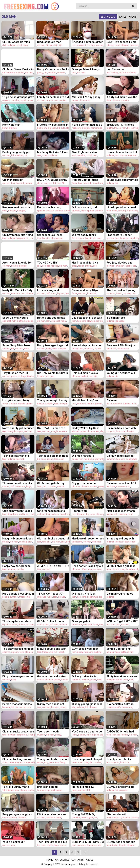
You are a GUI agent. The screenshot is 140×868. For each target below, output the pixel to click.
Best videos (108, 17)
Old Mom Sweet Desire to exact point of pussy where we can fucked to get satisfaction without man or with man (18, 69)
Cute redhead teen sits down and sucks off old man (52, 511)
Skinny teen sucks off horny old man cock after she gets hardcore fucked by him (53, 704)
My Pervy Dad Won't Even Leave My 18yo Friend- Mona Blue (53, 152)
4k (117, 376)
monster (119, 542)
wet (135, 155)
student (94, 486)
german (98, 404)
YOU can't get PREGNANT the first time (122, 621)
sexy (129, 293)
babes (119, 680)
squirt (54, 293)
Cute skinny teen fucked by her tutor (17, 511)
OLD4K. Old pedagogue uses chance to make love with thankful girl (121, 842)
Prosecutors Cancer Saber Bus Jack (119, 235)
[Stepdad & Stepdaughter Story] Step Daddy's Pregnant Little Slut (87, 42)
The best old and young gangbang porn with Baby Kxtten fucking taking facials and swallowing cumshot (122, 290)
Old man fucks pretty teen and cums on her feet (18, 732)
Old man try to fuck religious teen (84, 594)
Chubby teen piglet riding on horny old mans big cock (18, 235)
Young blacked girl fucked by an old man (16, 842)
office (84, 569)
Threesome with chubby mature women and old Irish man (17, 483)
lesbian (63, 100)
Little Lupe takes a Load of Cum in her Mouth (121, 207)
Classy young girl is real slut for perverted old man (87, 704)
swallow (123, 514)
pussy (40, 73)
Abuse (90, 860)
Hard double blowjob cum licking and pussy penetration (18, 594)
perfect (135, 128)
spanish (41, 211)
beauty (40, 404)
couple (49, 100)
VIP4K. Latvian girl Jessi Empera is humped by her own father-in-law (122, 566)
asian (109, 404)
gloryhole (125, 817)
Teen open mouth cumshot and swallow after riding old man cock (53, 732)
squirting (20, 73)
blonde (123, 155)
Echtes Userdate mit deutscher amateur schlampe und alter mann (122, 649)
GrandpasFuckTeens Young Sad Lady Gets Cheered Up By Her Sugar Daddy (53, 235)
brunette (125, 100)
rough (81, 266)
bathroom (42, 128)
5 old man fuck (116, 318)
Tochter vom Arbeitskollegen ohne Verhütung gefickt (85, 511)
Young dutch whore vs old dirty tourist (53, 759)
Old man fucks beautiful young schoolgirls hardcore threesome (121, 483)
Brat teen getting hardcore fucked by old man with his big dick (51, 787)
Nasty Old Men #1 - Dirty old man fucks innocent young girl (17, 290)
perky (126, 680)
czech (19, 45)
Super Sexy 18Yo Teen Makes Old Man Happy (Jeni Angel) (16, 345)
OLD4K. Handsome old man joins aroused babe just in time (121, 787)
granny (29, 404)
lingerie (128, 266)
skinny (45, 155)
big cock (52, 128)
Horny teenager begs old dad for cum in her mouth (53, 345)
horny (5, 128)
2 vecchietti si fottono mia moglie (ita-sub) (120, 704)
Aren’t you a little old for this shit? (17, 263)
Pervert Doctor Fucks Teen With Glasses (85, 180)
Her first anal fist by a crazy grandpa (85, 263)
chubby (88, 266)
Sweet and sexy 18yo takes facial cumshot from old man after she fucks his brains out (86, 290)
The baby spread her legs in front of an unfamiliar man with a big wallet (18, 649)
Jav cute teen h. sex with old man (87, 318)
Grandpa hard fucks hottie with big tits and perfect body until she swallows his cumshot (120, 759)
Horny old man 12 (83, 787)
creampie (89, 349)
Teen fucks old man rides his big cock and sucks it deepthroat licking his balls (53, 456)
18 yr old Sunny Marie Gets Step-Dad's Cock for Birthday (18, 787)
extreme (6, 652)
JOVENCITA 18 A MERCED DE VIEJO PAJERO (53, 566)
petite (14, 376)
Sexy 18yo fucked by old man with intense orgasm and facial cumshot (122, 42)
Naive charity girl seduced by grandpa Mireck (18, 428)
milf (48, 293)
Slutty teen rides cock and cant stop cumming (122, 676)
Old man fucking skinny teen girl (17, 759)
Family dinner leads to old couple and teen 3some (53, 97)
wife (116, 514)
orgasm (6, 100)
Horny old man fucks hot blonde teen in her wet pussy (122, 152)
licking (14, 266)
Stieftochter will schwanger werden (118, 814)
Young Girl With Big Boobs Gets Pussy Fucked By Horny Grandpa (88, 814)
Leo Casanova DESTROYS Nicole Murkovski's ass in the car (120, 69)
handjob (52, 73)
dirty (109, 100)
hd (4, 73)
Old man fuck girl (13, 180)
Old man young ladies (120, 594)
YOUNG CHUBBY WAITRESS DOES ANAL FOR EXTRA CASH (51, 263)
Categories (62, 860)
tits (61, 45)
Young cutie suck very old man (122, 180)
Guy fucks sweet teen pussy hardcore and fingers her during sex (85, 649)
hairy (83, 211)
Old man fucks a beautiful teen (53, 539)
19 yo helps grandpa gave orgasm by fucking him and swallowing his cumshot (18, 97)
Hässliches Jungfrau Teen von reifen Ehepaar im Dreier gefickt (87, 400)
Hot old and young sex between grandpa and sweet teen (51, 318)
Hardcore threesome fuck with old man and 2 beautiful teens (88, 539)
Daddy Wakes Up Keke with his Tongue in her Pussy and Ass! (86, 428)
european (54, 762)
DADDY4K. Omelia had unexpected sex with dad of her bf (122, 732)
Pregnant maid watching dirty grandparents (17, 207)
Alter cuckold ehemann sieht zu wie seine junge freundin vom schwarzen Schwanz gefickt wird (122, 511)
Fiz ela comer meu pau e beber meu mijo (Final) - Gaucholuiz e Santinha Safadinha (87, 125)
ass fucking (112, 73)
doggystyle (57, 238)
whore (40, 762)
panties (82, 735)
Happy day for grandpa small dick (16, 566)
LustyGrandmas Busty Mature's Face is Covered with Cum (18, 400)
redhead (41, 514)
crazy (75, 266)
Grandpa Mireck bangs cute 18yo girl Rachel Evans (86, 69)
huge (24, 376)
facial (117, 45)
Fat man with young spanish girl (49, 207)
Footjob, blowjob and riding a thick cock (119, 263)
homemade (96, 128)
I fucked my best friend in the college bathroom (53, 125)
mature (29, 183)
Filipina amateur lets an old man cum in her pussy (53, 814)
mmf (130, 514)
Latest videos (128, 17)
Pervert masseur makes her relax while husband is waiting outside (18, 704)
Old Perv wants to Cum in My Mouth (53, 373)
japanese (125, 238)
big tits (122, 73)
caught (55, 431)
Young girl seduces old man (121, 373)
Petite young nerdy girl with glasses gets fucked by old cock (18, 152)
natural (65, 680)
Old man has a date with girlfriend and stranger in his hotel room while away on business (122, 428)
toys (22, 652)
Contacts (78, 860)
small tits (54, 45)
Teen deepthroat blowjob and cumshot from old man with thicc (87, 759)
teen (74, 45)
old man (12, 45)
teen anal (47, 542)
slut (74, 707)
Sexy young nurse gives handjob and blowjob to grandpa (17, 814)
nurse (5, 817)
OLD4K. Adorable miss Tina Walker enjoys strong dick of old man (16, 42)
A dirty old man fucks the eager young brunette (122, 97)
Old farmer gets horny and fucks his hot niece (52, 483)
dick (4, 45)
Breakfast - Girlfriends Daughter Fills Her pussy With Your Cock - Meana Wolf (122, 125)
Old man (112, 400)
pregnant (82, 45)
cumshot (15, 100)
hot (129, 128)
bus (117, 238)
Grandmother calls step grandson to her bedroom (53, 676)
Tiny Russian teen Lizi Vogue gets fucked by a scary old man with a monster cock (17, 373)
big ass (61, 293)
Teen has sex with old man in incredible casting (18, 456)
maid (5, 211)
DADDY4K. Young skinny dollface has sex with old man (53, 180)
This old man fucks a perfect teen (85, 373)
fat (73, 238)
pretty (101, 486)
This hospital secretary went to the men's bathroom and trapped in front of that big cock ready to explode (17, 621)
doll (68, 542)
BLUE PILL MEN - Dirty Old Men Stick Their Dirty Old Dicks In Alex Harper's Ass (88, 842)
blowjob (125, 45)
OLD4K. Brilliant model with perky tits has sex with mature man (51, 621)
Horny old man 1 (12, 125)
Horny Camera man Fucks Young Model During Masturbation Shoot (53, 69)
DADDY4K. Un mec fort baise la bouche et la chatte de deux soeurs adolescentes (51, 428)
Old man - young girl (84, 207)
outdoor (111, 238)
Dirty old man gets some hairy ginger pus (17, 676)
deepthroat (98, 183)
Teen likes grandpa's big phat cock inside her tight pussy (53, 842)
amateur (61, 73)
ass (44, 266)
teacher (31, 376)
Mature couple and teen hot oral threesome (52, 649)
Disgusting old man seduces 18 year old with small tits (52, 42)
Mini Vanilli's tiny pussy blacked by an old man (86, 97)
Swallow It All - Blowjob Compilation (121, 345)
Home (50, 860)
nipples (90, 211)
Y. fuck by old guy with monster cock (120, 539)
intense (110, 45)
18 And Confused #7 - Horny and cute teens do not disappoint (52, 594)
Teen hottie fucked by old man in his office (87, 566)
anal (74, 155)
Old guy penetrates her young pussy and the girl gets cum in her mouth (122, 456)
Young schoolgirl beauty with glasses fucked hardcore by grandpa (52, 400)
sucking (122, 211)
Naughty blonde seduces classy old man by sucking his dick (18, 539)
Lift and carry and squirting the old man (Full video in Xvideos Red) (50, 290)
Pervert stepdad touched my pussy (87, 345)
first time (91, 45)
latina (114, 211)
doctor (22, 624)
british (119, 293)
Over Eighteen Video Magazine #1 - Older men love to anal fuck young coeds (88, 152)
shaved (75, 431)
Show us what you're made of (15, 318)
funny (62, 762)
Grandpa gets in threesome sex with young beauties (84, 621)
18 (47, 45)
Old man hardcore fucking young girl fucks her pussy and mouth (87, 456)
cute (63, 128)
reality (22, 514)
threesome (20, 486)
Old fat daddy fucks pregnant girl (84, 235)
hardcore (134, 45)
